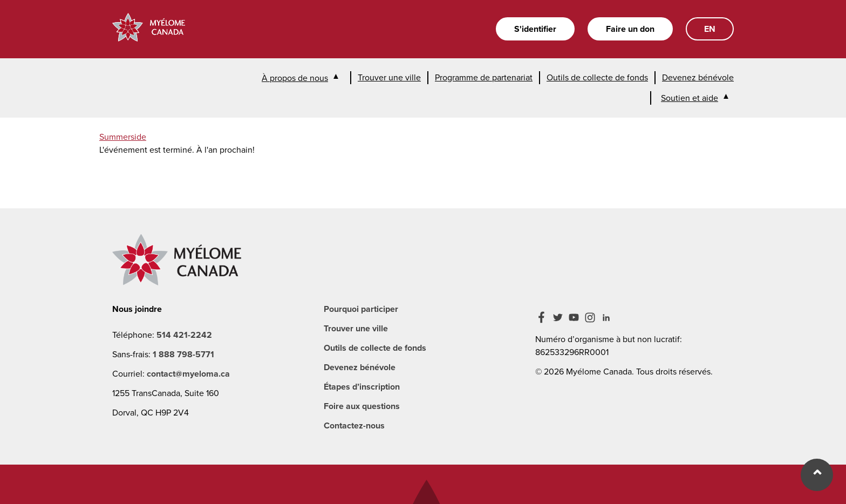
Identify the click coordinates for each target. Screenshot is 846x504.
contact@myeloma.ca (188, 374)
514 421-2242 (184, 335)
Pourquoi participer (361, 309)
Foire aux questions (362, 406)
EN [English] (710, 29)
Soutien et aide (690, 98)
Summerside (123, 137)
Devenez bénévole (698, 77)
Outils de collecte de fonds (597, 77)
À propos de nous (295, 78)
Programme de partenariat (484, 77)
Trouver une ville (389, 77)
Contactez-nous (354, 425)
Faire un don (630, 29)
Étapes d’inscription (362, 387)
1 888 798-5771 (183, 354)
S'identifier (535, 29)
